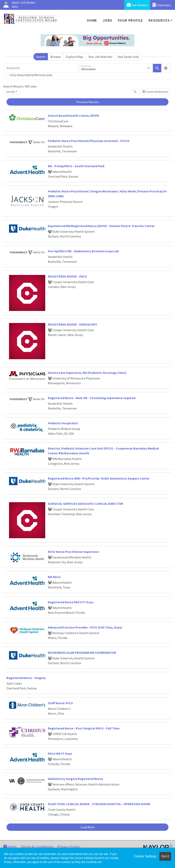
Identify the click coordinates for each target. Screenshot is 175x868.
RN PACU (54, 577)
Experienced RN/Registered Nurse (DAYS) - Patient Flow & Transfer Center (101, 226)
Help (10, 846)
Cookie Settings (145, 856)
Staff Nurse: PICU (60, 703)
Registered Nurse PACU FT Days (71, 602)
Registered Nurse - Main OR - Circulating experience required (92, 398)
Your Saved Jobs (128, 57)
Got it (165, 856)
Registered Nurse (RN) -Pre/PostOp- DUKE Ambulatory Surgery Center (99, 478)
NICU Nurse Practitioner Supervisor (73, 552)
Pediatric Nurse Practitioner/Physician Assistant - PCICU (89, 141)
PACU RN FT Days (60, 753)
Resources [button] (159, 20)
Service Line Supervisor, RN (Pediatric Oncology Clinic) (87, 373)
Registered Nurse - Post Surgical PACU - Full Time (84, 728)
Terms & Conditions (37, 846)
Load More (88, 827)
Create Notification (155, 92)
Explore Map (75, 57)
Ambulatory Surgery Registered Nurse (75, 779)
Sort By (10, 92)
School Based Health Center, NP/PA (73, 116)
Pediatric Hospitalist (63, 423)
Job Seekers (137, 5)
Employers (162, 5)
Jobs (107, 20)
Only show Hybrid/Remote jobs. (31, 75)
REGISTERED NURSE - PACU (67, 276)
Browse (56, 57)
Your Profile (130, 20)
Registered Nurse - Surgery (26, 678)
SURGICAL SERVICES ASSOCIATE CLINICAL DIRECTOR (85, 504)
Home (92, 20)
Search (41, 57)
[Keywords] (42, 68)
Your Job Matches (100, 57)
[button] (166, 68)
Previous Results (87, 102)
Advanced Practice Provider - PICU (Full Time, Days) (85, 627)
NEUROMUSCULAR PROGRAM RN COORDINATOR (82, 653)
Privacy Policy (69, 846)
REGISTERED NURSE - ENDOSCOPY (72, 324)
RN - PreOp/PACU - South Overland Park (76, 166)
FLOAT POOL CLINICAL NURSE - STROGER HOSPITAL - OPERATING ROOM (99, 804)
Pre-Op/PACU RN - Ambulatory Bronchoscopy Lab (83, 251)
